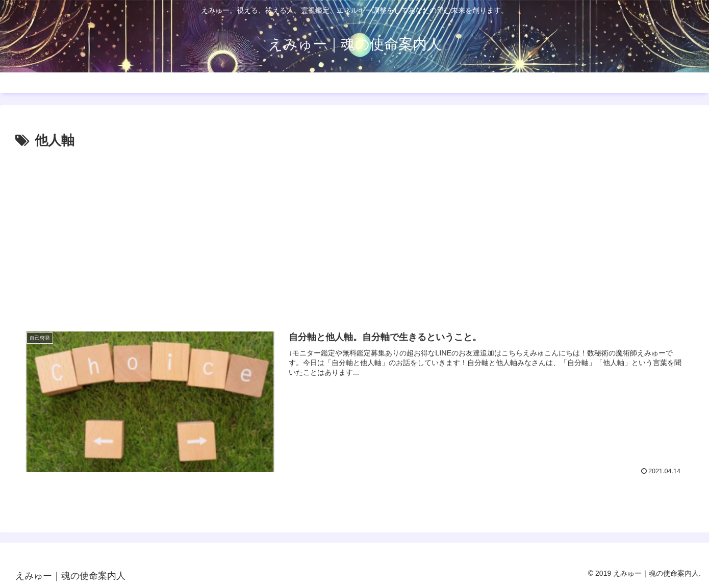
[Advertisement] (354, 234)
